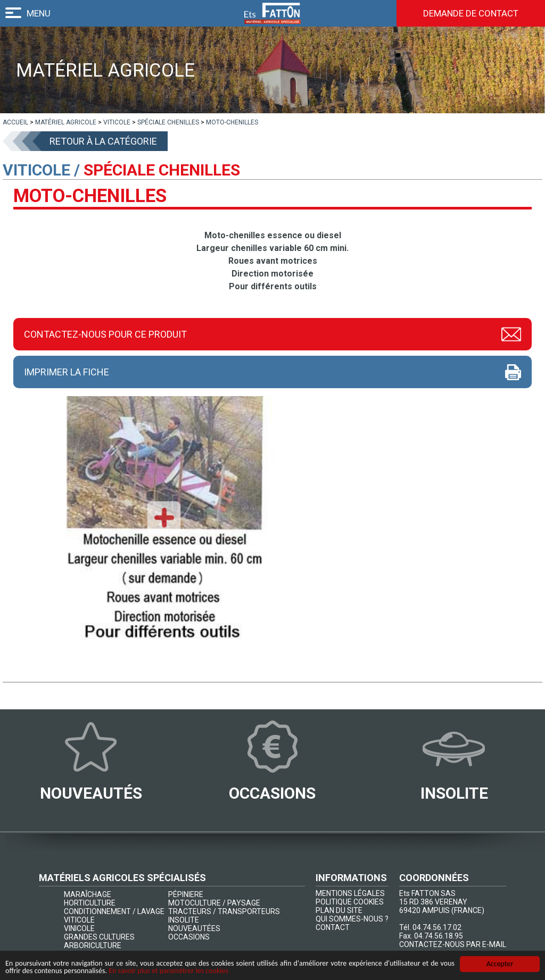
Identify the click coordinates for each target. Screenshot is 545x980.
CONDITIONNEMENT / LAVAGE (114, 911)
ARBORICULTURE (93, 945)
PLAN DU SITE (339, 910)
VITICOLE (79, 920)
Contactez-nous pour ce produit (105, 334)
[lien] (15, 122)
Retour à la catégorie (103, 141)
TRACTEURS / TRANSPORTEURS (224, 911)
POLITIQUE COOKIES (350, 902)
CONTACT (333, 927)
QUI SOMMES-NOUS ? (352, 919)
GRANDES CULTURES (99, 937)
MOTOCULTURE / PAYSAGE (214, 903)
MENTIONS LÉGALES (350, 893)
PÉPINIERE (186, 894)
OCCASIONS (189, 937)
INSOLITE (184, 920)
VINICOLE (79, 928)
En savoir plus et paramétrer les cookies (168, 973)
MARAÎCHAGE (88, 894)
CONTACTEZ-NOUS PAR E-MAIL (453, 944)
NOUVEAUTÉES (194, 928)
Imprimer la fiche (67, 372)
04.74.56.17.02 (437, 927)
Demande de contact (471, 13)
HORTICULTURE (90, 903)
